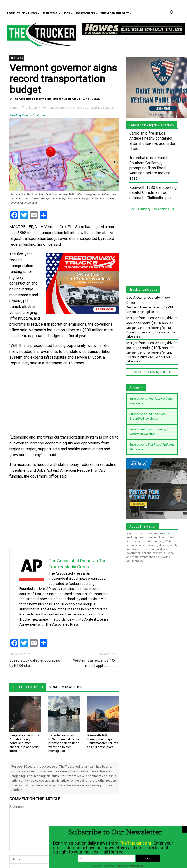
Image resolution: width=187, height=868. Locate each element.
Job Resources (87, 14)
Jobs (68, 14)
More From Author (66, 687)
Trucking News (28, 14)
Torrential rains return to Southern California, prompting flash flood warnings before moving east (64, 743)
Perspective (52, 14)
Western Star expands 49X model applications (94, 663)
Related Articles (28, 687)
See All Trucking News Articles (152, 209)
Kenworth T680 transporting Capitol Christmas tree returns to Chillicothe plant (103, 741)
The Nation (17, 58)
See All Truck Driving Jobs (152, 372)
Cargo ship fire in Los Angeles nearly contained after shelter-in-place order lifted (24, 743)
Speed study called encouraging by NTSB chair (35, 663)
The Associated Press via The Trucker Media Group (46, 99)
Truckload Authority (116, 14)
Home (11, 14)
